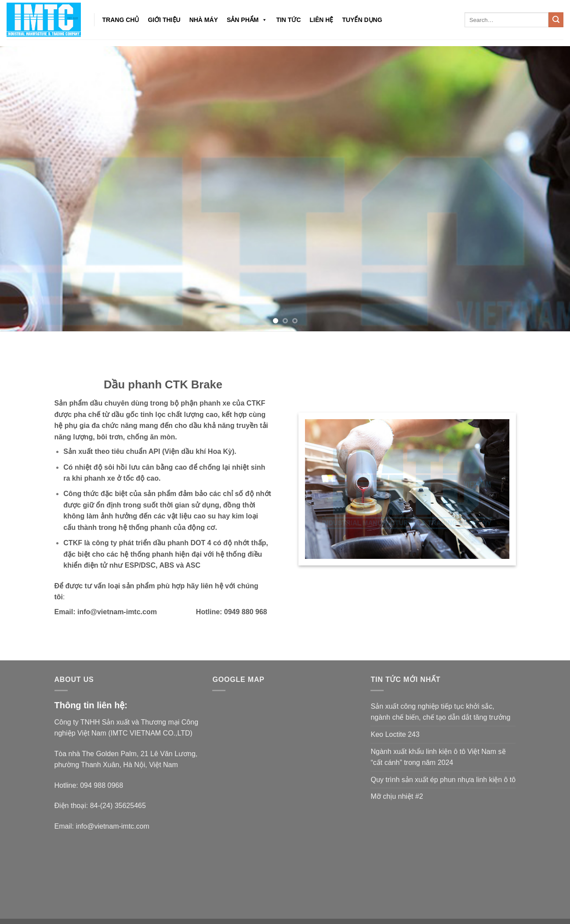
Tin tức (288, 20)
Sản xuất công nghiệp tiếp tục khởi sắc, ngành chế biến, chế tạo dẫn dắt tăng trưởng (440, 712)
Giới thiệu (164, 20)
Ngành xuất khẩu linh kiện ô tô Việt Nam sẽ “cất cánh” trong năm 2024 (438, 757)
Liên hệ (322, 20)
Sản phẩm (247, 20)
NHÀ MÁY (204, 20)
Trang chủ (121, 20)
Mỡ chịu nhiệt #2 (397, 796)
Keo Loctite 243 (395, 734)
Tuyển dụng (362, 20)
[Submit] (556, 20)
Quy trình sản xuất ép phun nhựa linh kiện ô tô (443, 780)
